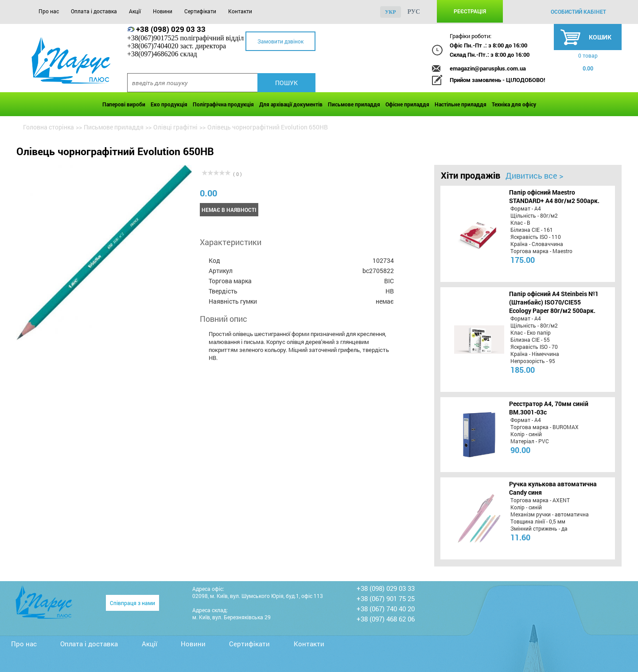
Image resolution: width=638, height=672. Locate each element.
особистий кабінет (578, 12)
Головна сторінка (49, 127)
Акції (135, 11)
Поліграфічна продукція (223, 104)
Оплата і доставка (94, 11)
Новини (163, 11)
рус (414, 12)
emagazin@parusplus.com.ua (488, 68)
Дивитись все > (534, 176)
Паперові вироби (124, 104)
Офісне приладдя (407, 104)
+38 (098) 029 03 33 (171, 29)
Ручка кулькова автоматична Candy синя (553, 488)
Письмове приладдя (354, 104)
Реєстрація (470, 11)
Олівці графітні (175, 127)
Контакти (240, 11)
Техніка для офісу (514, 104)
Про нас (49, 11)
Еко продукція (169, 104)
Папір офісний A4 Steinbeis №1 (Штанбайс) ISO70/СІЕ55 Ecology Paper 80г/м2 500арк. (554, 302)
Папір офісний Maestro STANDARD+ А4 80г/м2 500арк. (554, 196)
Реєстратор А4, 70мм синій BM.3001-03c (549, 408)
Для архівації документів (291, 104)
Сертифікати (200, 11)
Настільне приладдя (461, 104)
